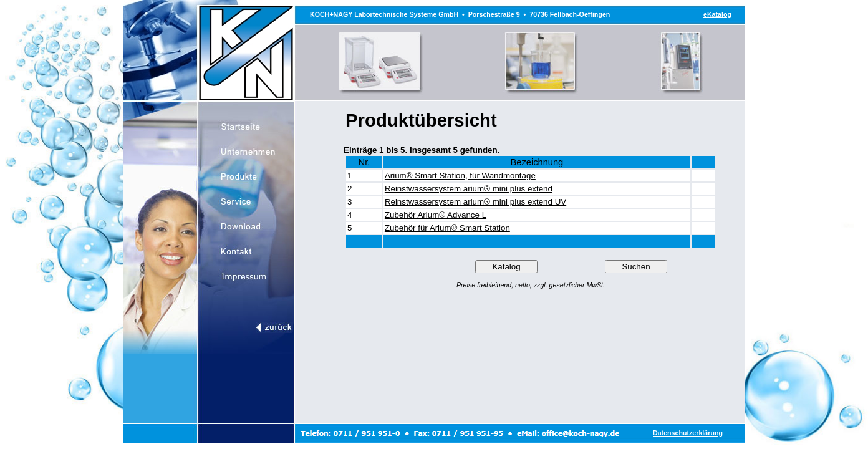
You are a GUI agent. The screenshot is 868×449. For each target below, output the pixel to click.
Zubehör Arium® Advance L (436, 215)
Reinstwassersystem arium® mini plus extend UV (475, 202)
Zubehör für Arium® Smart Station (447, 228)
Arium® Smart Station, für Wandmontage (460, 176)
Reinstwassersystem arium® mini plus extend (469, 189)
